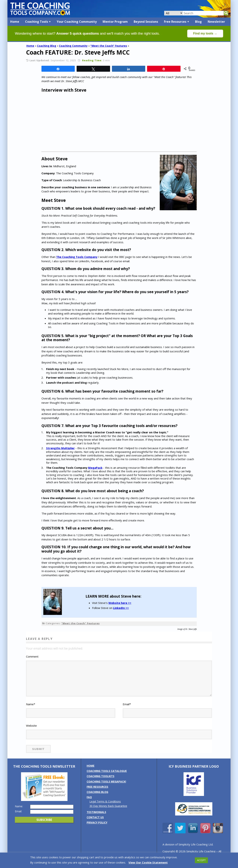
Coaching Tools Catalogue (107, 776)
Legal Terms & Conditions (105, 806)
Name (31, 709)
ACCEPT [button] (201, 860)
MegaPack (95, 468)
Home (15, 22)
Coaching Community (73, 46)
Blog (198, 22)
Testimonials (96, 817)
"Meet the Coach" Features (109, 46)
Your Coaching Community (77, 22)
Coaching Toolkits (100, 781)
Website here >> (120, 603)
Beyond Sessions (146, 22)
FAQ (89, 802)
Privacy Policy (97, 827)
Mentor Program (115, 22)
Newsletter (216, 22)
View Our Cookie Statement (148, 862)
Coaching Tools (37, 22)
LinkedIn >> (121, 608)
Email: (18, 816)
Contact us (95, 822)
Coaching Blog (47, 46)
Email (127, 709)
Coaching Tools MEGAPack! (106, 786)
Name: (19, 811)
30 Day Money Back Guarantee (108, 811)
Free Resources (175, 22)
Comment (32, 656)
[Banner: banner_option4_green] (119, 40)
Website (31, 731)
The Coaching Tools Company (77, 257)
